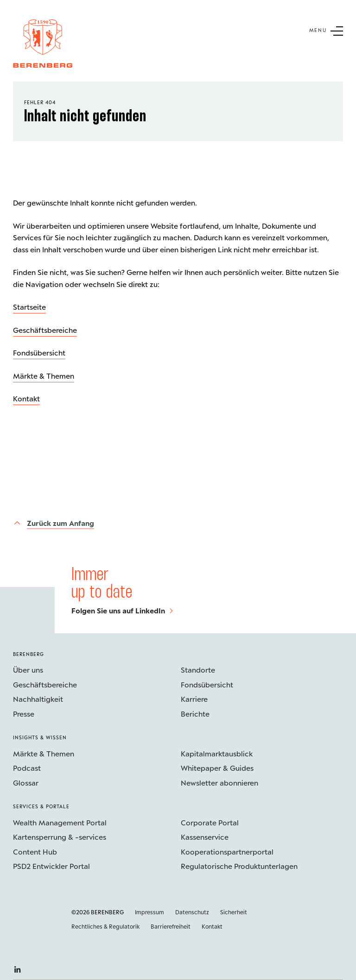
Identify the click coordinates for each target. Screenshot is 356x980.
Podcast (27, 768)
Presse (24, 714)
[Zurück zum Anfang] (54, 523)
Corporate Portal (210, 822)
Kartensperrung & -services (60, 837)
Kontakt (26, 398)
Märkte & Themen (44, 376)
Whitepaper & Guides (217, 768)
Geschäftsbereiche (45, 330)
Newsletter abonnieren (219, 783)
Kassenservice (205, 837)
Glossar (26, 783)
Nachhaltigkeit (38, 699)
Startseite (29, 307)
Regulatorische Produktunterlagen (239, 866)
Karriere (194, 699)
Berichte (195, 714)
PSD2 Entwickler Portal (51, 866)
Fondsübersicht (39, 353)
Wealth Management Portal (60, 822)
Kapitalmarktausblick (217, 753)
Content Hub (35, 852)
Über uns (28, 670)
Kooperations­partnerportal (227, 852)
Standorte (198, 670)
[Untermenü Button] (326, 30)
